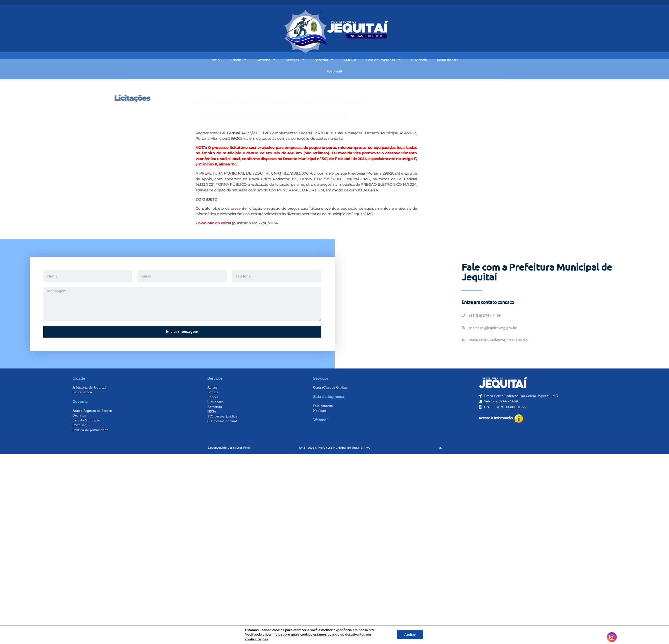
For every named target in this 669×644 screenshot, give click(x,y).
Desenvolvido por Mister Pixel (229, 448)
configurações (257, 639)
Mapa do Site (448, 46)
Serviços (295, 46)
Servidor (324, 46)
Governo (266, 46)
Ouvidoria (419, 46)
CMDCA (350, 46)
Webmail (334, 58)
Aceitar (410, 635)
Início (215, 46)
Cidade (238, 46)
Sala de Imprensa (384, 46)
